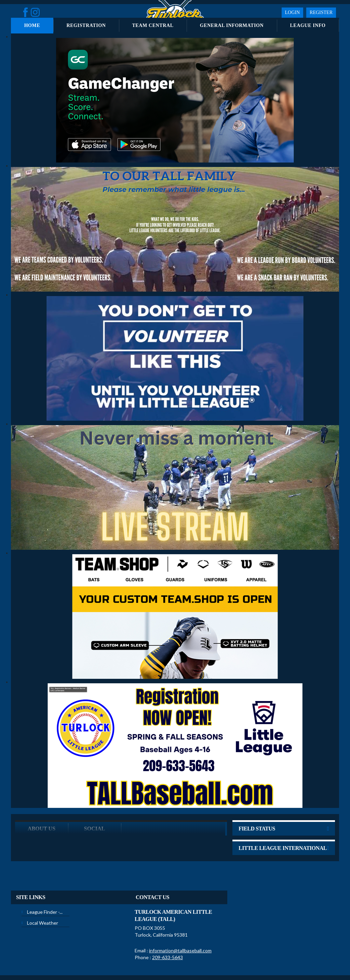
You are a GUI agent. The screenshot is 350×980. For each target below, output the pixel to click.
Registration (86, 25)
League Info (308, 25)
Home (32, 25)
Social (95, 802)
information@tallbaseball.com (180, 924)
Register (321, 12)
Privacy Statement (126, 959)
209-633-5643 (167, 931)
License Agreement (194, 959)
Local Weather (43, 896)
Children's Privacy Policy (37, 969)
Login (293, 12)
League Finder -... (45, 885)
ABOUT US (42, 802)
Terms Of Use (159, 959)
